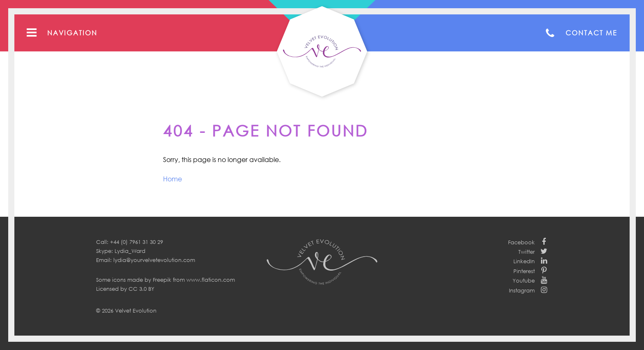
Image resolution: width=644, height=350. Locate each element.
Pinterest (524, 271)
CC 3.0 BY (141, 289)
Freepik (162, 280)
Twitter (527, 252)
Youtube (524, 280)
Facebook (521, 242)
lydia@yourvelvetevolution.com (154, 260)
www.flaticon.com (211, 280)
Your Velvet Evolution (322, 51)
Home (172, 179)
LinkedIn (524, 261)
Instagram (522, 290)
